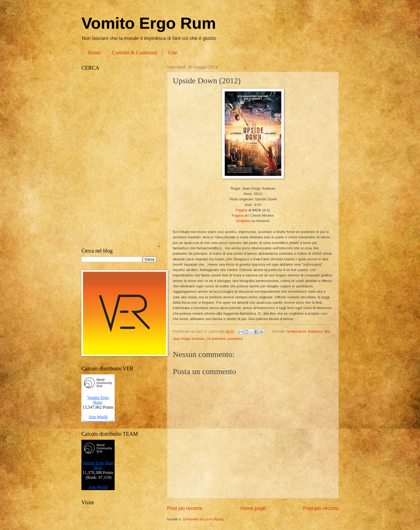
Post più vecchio (321, 508)
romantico (235, 339)
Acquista (243, 221)
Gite (173, 52)
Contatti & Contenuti (135, 52)
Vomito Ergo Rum (149, 23)
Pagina (241, 210)
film (327, 331)
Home (94, 52)
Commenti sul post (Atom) (203, 519)
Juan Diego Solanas (189, 339)
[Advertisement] (119, 159)
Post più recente (185, 508)
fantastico (315, 331)
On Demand (216, 339)
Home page (253, 508)
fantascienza (297, 331)
